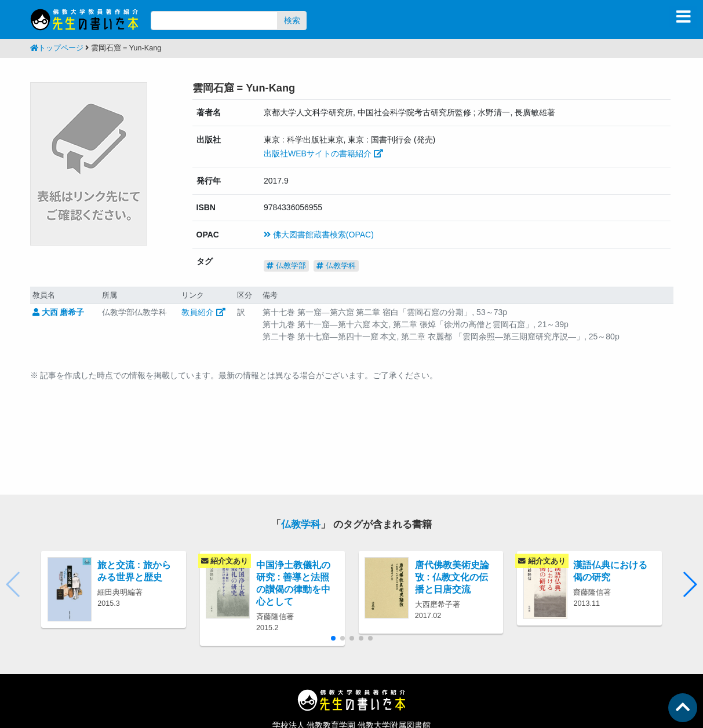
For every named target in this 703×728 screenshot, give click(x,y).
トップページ (57, 48)
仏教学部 (286, 266)
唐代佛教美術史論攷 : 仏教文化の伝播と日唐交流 (452, 577)
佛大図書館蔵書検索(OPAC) (319, 235)
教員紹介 (203, 312)
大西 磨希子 (59, 312)
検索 (292, 20)
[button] (689, 584)
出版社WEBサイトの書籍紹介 (323, 153)
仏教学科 (336, 266)
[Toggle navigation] (683, 17)
